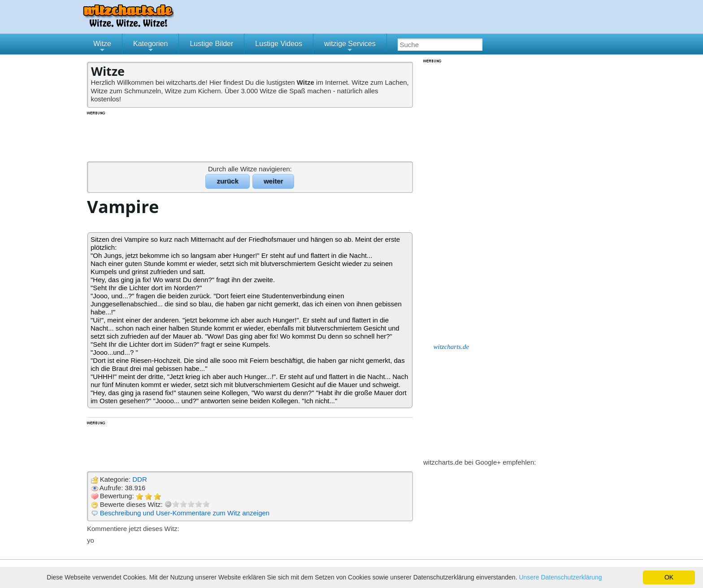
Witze (102, 47)
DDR (140, 479)
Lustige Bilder (211, 44)
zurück (227, 181)
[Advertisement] (251, 136)
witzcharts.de (451, 347)
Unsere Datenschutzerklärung (560, 577)
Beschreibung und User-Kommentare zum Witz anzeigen (185, 513)
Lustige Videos (279, 44)
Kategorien (150, 47)
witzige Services (350, 47)
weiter (273, 181)
